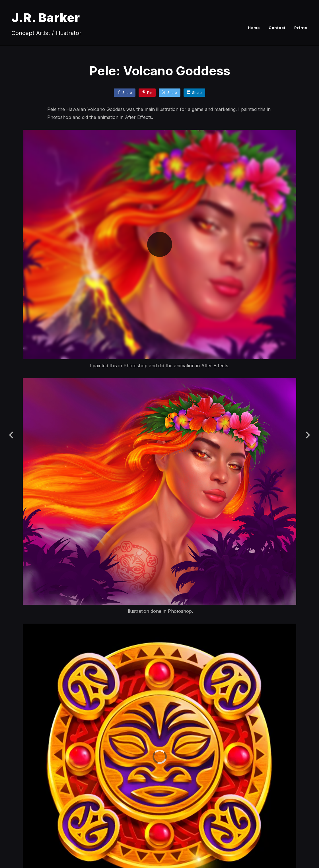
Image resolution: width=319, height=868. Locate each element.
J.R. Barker (46, 17)
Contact (277, 28)
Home (254, 28)
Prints (301, 28)
